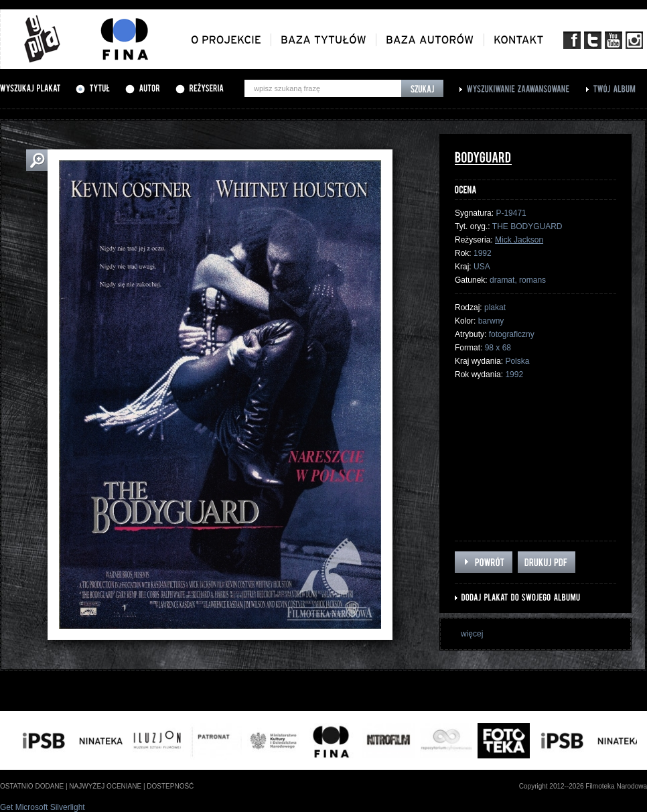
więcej (472, 634)
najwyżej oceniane (105, 786)
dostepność (170, 786)
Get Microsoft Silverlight (43, 807)
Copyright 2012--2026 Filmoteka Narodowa (583, 786)
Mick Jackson (519, 240)
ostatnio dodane (32, 786)
